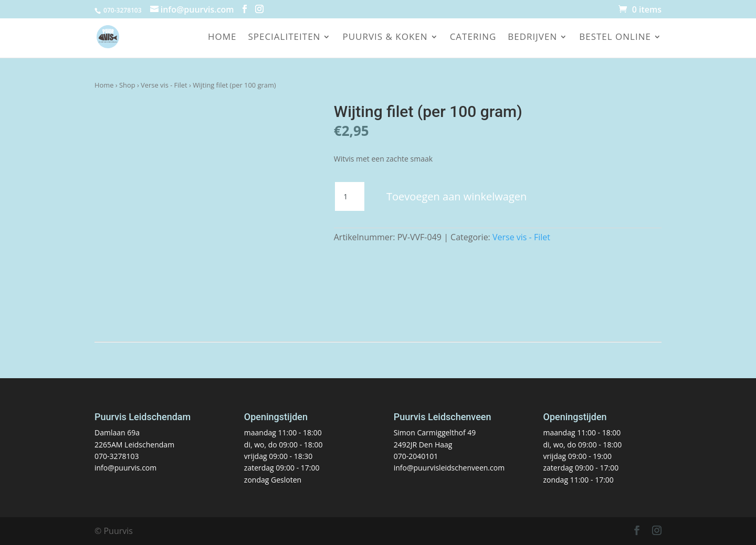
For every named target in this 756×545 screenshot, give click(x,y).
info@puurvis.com (125, 468)
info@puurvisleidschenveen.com (449, 468)
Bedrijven (532, 38)
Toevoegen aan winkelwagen (456, 196)
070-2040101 (416, 456)
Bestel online (615, 38)
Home (222, 38)
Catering (473, 38)
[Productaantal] (350, 197)
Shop (127, 85)
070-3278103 (117, 456)
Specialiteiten (284, 38)
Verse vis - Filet (164, 85)
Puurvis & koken (385, 38)
